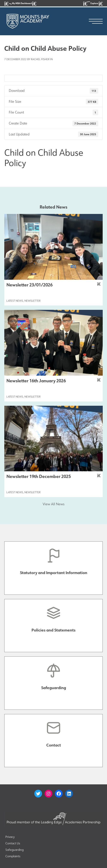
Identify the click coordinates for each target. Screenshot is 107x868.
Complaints (13, 856)
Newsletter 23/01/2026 (53, 285)
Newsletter (32, 301)
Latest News (15, 301)
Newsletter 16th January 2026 (53, 381)
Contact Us (13, 843)
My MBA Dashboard (20, 4)
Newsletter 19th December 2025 (53, 476)
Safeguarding (14, 850)
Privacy (10, 837)
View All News (54, 504)
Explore (93, 4)
